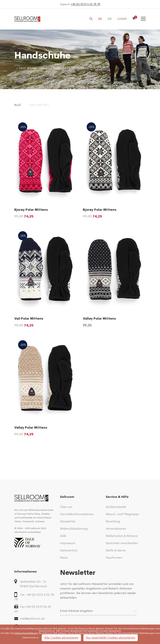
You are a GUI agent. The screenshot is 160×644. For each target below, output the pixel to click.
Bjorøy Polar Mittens (31, 210)
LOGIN (122, 19)
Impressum (68, 543)
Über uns (66, 507)
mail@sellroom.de (29, 618)
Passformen (114, 558)
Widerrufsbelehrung (74, 529)
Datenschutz (69, 550)
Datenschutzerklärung (26, 629)
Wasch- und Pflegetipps (122, 514)
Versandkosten (116, 529)
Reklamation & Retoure (122, 536)
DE (100, 19)
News (64, 558)
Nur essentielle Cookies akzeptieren (111, 638)
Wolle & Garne (116, 550)
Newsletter (68, 521)
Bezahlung (113, 521)
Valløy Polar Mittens (99, 319)
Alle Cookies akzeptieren (61, 638)
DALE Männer (28, 68)
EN (110, 19)
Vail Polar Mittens (29, 319)
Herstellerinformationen (77, 514)
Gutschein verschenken (122, 543)
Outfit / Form (51, 68)
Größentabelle (116, 507)
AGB (63, 536)
